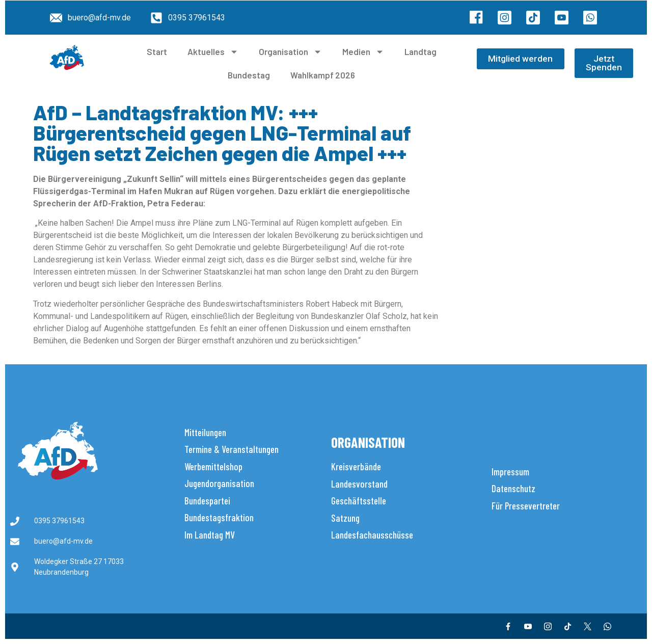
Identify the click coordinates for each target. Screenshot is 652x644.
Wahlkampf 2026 (323, 75)
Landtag (420, 51)
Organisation (290, 52)
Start (157, 51)
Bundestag (249, 75)
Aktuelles (213, 52)
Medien (363, 52)
